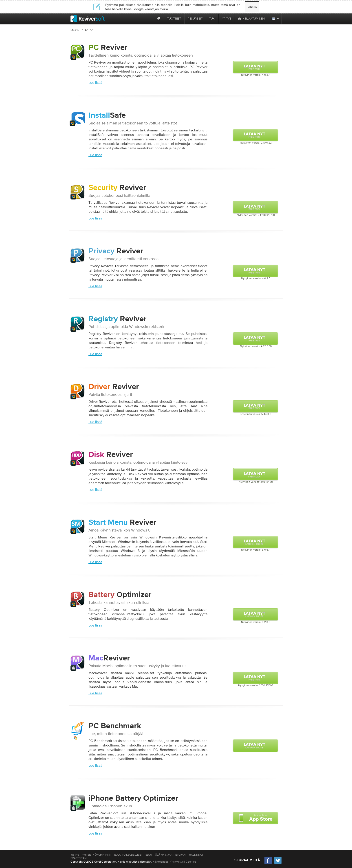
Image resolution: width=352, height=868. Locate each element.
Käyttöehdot (160, 862)
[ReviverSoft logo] (88, 19)
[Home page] (158, 19)
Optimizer (120, 595)
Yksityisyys (177, 862)
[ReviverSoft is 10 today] (149, 19)
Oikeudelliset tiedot (138, 855)
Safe (107, 114)
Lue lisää (95, 82)
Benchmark (115, 726)
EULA (118, 855)
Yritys (75, 855)
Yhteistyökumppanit (97, 855)
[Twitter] (278, 863)
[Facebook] (268, 863)
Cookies (191, 862)
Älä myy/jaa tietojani (171, 855)
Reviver (108, 48)
